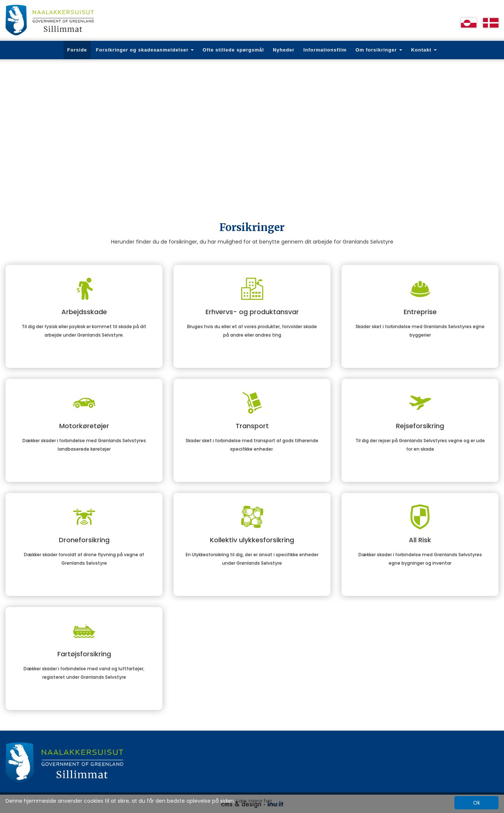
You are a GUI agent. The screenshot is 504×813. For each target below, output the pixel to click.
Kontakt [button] (424, 50)
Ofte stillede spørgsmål (233, 50)
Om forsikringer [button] (379, 50)
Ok (477, 803)
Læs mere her (254, 801)
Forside (77, 50)
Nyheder (284, 50)
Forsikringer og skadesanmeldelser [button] (145, 50)
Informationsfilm (325, 50)
